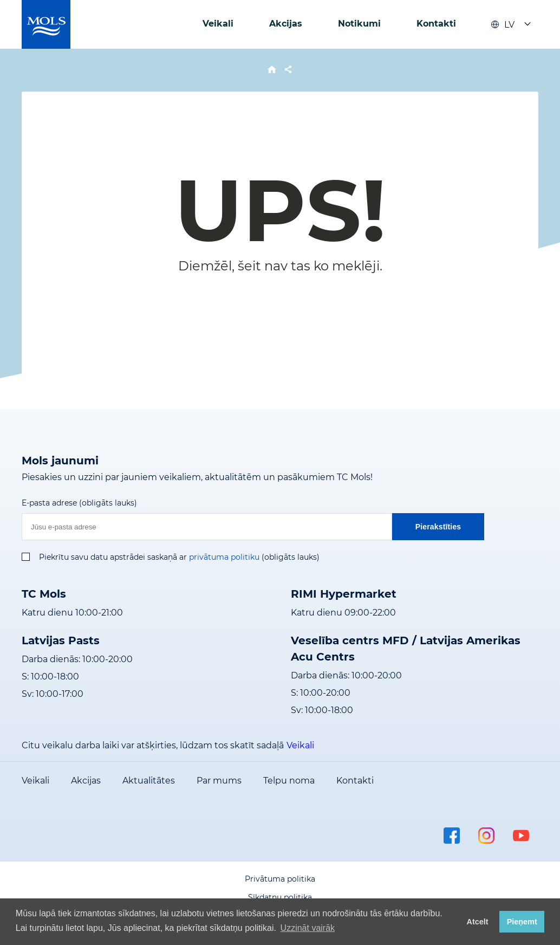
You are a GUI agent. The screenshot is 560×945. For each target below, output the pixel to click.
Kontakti (436, 24)
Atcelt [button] (478, 922)
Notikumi (359, 24)
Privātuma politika (280, 879)
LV (503, 25)
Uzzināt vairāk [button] (308, 928)
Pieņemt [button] (522, 922)
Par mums (219, 781)
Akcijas (286, 24)
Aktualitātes (149, 781)
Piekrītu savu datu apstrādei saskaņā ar (113, 557)
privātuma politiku (224, 557)
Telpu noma (289, 781)
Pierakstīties (438, 527)
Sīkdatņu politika (280, 897)
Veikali (218, 24)
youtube (521, 836)
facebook (452, 836)
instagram (486, 836)
